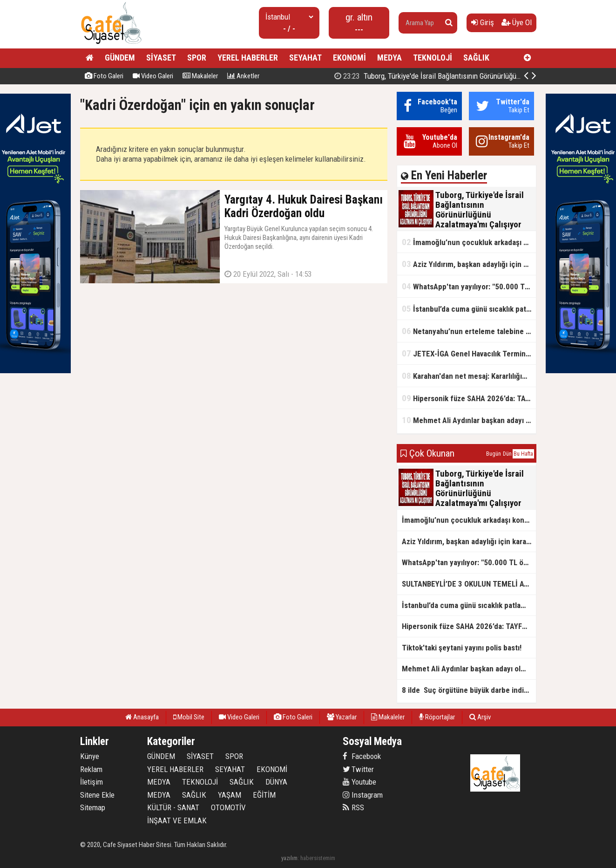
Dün (507, 454)
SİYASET (161, 58)
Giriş (483, 22)
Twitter (358, 769)
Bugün (494, 454)
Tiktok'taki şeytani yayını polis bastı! (462, 648)
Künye (90, 756)
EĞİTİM (264, 795)
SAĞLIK (476, 58)
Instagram (363, 795)
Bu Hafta (523, 454)
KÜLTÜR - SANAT (173, 807)
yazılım (289, 858)
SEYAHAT (305, 58)
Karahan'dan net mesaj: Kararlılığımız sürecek (469, 376)
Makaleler (200, 76)
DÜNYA (276, 782)
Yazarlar (342, 717)
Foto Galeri (104, 76)
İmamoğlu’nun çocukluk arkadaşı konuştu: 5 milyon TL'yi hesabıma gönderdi (469, 242)
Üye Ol (517, 22)
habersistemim (318, 858)
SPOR (197, 58)
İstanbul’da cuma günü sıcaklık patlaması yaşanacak (469, 309)
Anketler (243, 76)
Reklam (91, 769)
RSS (353, 807)
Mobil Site (189, 717)
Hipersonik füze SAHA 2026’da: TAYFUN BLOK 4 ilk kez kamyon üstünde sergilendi (469, 398)
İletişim (91, 782)
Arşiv (480, 717)
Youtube (359, 782)
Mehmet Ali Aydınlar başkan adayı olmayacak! (469, 420)
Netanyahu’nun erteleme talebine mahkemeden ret (469, 331)
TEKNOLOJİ (433, 58)
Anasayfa (142, 717)
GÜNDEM (120, 58)
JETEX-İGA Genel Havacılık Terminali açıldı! (469, 353)
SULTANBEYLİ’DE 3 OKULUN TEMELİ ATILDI (469, 584)
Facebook (362, 756)
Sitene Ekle (97, 795)
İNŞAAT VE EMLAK (177, 820)
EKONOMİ (349, 58)
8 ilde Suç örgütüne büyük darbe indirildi (469, 690)
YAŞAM (230, 795)
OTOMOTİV (228, 807)
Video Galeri (153, 76)
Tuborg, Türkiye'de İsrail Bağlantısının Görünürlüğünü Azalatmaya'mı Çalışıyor (467, 76)
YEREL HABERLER (248, 58)
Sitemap (93, 807)
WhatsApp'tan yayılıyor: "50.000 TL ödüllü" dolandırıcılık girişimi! (469, 286)
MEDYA (389, 58)
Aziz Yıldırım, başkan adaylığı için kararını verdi (469, 264)
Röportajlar (437, 717)
